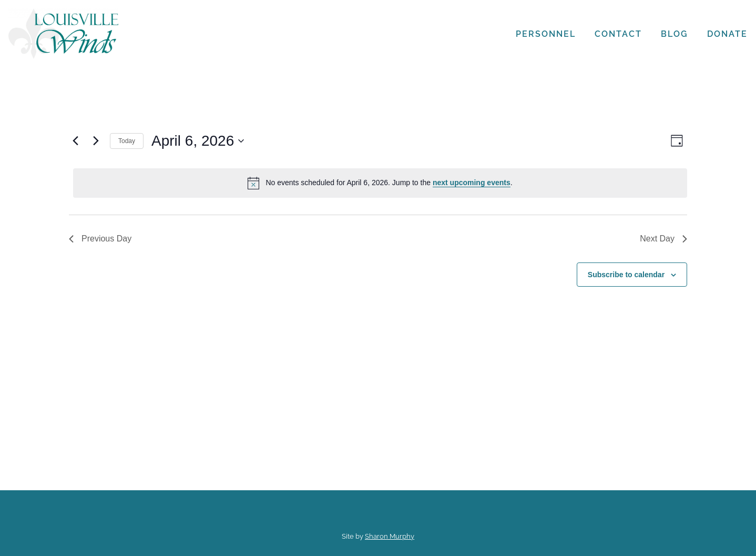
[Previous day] (75, 141)
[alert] (380, 183)
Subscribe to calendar (626, 275)
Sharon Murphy (390, 536)
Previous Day (100, 239)
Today (127, 141)
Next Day (663, 239)
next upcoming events (472, 183)
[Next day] (96, 141)
